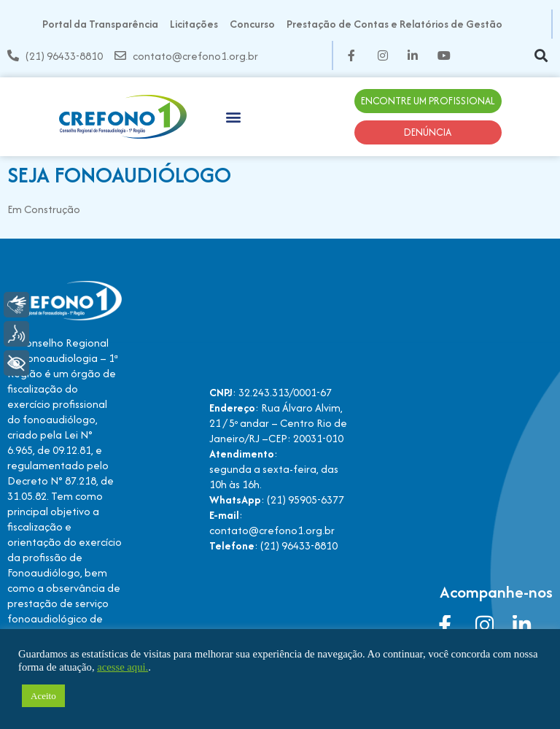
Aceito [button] (43, 696)
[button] (541, 56)
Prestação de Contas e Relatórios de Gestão (394, 24)
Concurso (252, 24)
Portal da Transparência (100, 24)
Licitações (194, 24)
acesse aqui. (122, 667)
